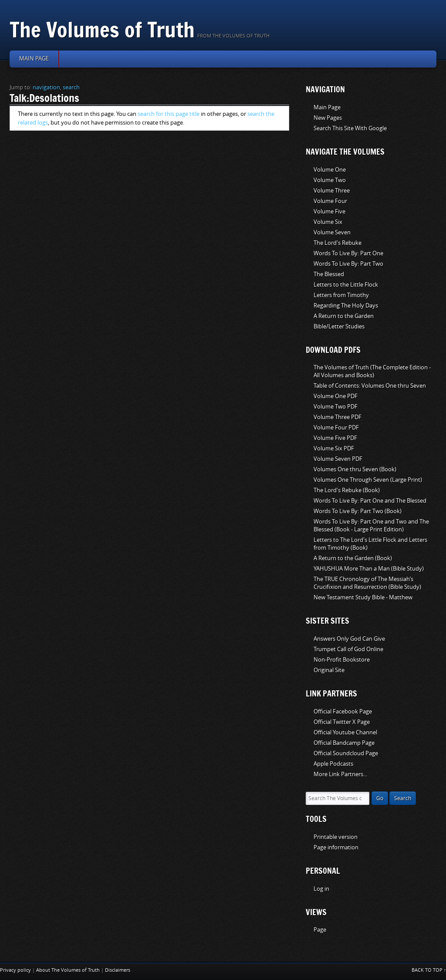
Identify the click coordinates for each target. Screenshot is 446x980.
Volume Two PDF (336, 407)
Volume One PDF (336, 396)
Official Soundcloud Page (346, 753)
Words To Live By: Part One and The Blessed (370, 501)
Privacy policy (15, 970)
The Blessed (329, 274)
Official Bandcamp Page (344, 743)
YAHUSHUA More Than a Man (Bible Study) (369, 569)
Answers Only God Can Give (349, 639)
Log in (321, 889)
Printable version (336, 837)
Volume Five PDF (335, 438)
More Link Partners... (340, 774)
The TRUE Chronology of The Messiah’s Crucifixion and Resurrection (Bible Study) (367, 583)
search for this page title (169, 114)
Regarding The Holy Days (346, 306)
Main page (34, 59)
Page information (336, 847)
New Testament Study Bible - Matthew (363, 597)
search (71, 87)
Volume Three (332, 191)
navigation (46, 87)
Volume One (330, 170)
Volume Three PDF (338, 417)
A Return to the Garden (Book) (353, 558)
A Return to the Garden (344, 316)
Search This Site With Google (350, 128)
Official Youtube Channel (345, 732)
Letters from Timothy (341, 295)
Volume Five (329, 211)
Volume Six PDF (334, 448)
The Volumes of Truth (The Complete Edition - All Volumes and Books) (372, 371)
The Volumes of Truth (102, 29)
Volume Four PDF (336, 427)
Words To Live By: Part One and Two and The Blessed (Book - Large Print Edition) (371, 525)
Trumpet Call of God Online (348, 649)
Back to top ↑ (429, 970)
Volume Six (328, 222)
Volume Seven (332, 232)
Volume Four (330, 201)
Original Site (329, 670)
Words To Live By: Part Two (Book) (358, 511)
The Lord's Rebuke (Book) (347, 490)
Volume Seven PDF (338, 459)
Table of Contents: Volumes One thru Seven (370, 386)
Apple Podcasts (333, 764)
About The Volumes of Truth (68, 970)
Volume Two (330, 180)
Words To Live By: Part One (348, 253)
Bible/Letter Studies (339, 326)
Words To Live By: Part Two (348, 264)
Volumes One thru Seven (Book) (355, 469)
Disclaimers (118, 970)
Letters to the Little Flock (346, 285)
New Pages (328, 118)
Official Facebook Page (343, 711)
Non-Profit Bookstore (342, 660)
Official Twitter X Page (342, 722)
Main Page (327, 107)
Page (320, 930)
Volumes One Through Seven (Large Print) (368, 480)
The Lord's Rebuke (338, 243)
